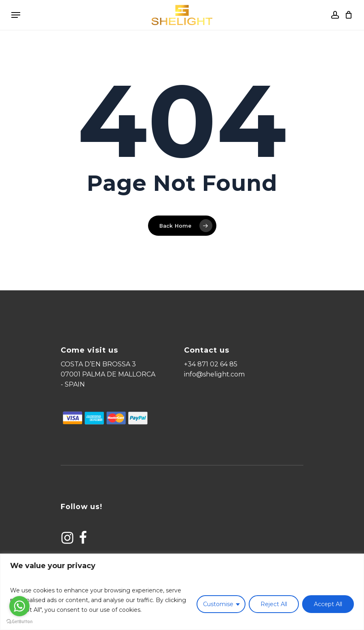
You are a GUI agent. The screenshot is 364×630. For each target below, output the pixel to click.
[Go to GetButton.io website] (19, 622)
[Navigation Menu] (16, 15)
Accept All (328, 604)
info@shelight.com (214, 374)
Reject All (274, 604)
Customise (218, 604)
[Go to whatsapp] (19, 606)
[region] (182, 592)
